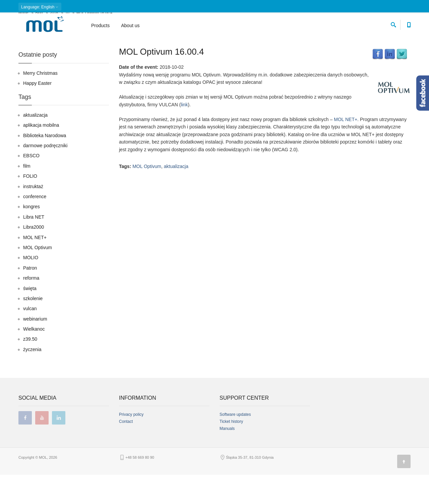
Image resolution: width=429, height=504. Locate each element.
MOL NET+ (346, 149)
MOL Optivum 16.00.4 (161, 81)
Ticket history (231, 451)
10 (67, 42)
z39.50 (30, 368)
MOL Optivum (147, 195)
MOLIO (31, 287)
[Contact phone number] (409, 24)
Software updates (235, 444)
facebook (25, 447)
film (27, 195)
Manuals (227, 458)
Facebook (378, 83)
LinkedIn (390, 83)
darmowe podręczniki (45, 175)
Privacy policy (131, 444)
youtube (42, 447)
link (184, 133)
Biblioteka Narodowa (45, 164)
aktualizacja (176, 195)
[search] (393, 24)
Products (100, 25)
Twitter (402, 83)
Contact (126, 451)
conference (35, 226)
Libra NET (34, 246)
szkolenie (33, 328)
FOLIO (30, 205)
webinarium (35, 348)
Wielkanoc (34, 358)
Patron (30, 297)
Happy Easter (37, 112)
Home (23, 42)
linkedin (59, 447)
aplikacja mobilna (41, 154)
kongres (32, 236)
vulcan (30, 338)
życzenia (32, 379)
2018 (54, 42)
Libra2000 (34, 256)
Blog (39, 42)
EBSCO (31, 185)
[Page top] (404, 491)
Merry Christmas (40, 102)
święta (30, 317)
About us (130, 25)
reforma (31, 307)
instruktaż (33, 215)
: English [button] (40, 7)
